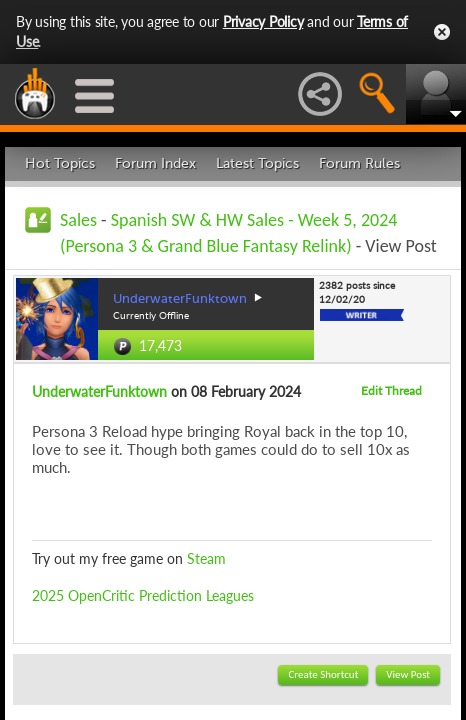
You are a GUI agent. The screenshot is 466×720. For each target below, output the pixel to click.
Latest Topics (257, 163)
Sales (78, 220)
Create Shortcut (323, 674)
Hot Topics (60, 163)
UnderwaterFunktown (99, 391)
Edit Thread (391, 390)
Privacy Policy (263, 21)
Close (442, 32)
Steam (206, 558)
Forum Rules (359, 163)
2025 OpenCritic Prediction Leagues (143, 595)
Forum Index (155, 163)
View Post (408, 674)
